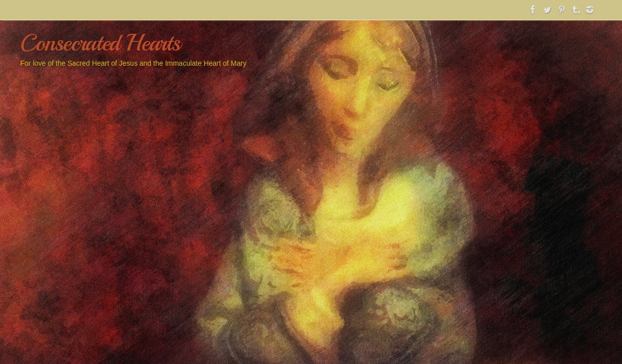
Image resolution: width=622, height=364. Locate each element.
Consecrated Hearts (100, 43)
